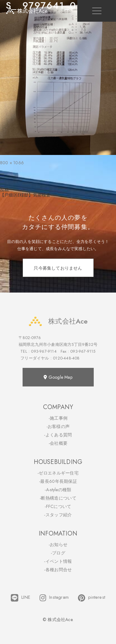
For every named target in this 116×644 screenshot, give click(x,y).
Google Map (58, 377)
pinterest (92, 598)
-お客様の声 (58, 426)
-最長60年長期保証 (58, 481)
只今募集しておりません (58, 268)
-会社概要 (58, 443)
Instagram (54, 598)
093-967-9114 (44, 351)
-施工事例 (58, 418)
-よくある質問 (58, 435)
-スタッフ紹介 (58, 515)
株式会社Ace (58, 321)
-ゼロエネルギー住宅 (58, 473)
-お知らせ (58, 545)
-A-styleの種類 (58, 490)
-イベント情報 (58, 561)
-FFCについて (58, 506)
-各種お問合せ (58, 570)
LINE (21, 598)
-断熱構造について (58, 498)
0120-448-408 (66, 358)
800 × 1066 (12, 163)
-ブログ (58, 553)
